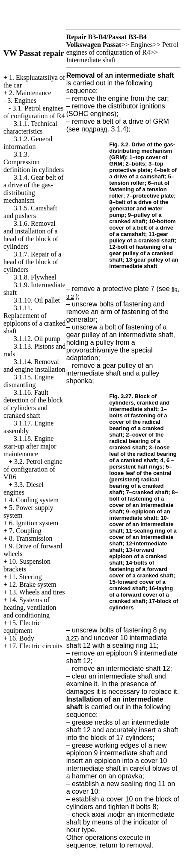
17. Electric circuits (36, 646)
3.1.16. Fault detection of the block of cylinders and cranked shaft (33, 404)
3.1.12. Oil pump (37, 339)
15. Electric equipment (22, 627)
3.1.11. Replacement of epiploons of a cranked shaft (34, 319)
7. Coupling (25, 531)
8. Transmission (31, 538)
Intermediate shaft (91, 60)
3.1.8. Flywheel (35, 277)
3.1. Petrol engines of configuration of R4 (34, 112)
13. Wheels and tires (37, 592)
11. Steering (25, 577)
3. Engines (22, 100)
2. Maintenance (30, 93)
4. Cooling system (34, 500)
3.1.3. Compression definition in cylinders (34, 162)
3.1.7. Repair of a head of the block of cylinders (32, 262)
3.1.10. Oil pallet (37, 300)
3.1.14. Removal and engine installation (34, 366)
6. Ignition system (34, 523)
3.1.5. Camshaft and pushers (30, 212)
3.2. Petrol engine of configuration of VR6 (33, 469)
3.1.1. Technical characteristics (30, 127)
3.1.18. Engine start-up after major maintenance (30, 446)
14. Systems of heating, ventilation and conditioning (30, 607)
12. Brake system (33, 584)
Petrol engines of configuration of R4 (123, 48)
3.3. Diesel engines (24, 488)
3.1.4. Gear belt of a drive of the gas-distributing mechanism (33, 189)
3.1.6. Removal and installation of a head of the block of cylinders (31, 235)
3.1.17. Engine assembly (28, 427)
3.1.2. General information (28, 143)
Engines (142, 45)
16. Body (22, 638)
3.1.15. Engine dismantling (28, 381)
